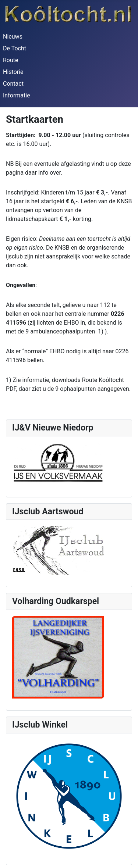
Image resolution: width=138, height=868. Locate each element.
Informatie (17, 95)
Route (11, 60)
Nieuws (13, 37)
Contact (13, 84)
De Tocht (15, 48)
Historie (13, 72)
